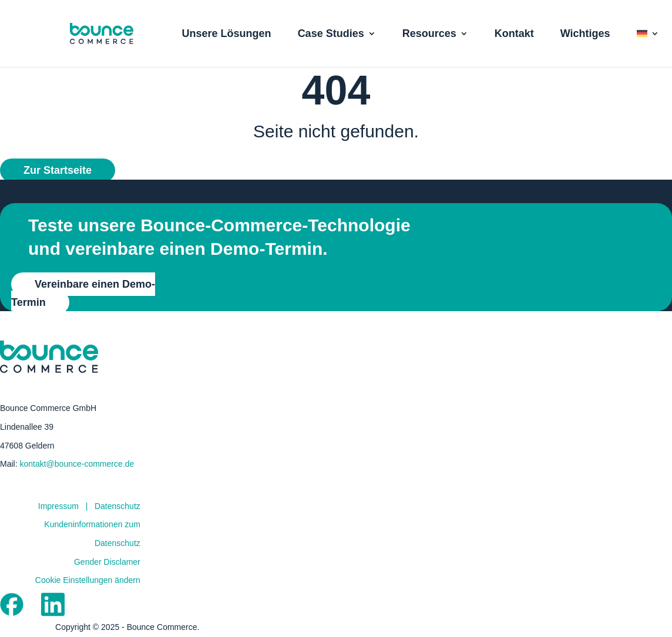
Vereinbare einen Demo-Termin (83, 293)
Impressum (58, 506)
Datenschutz (117, 506)
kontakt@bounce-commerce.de (77, 464)
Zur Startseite (58, 170)
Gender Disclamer (107, 562)
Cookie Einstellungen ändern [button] (88, 580)
